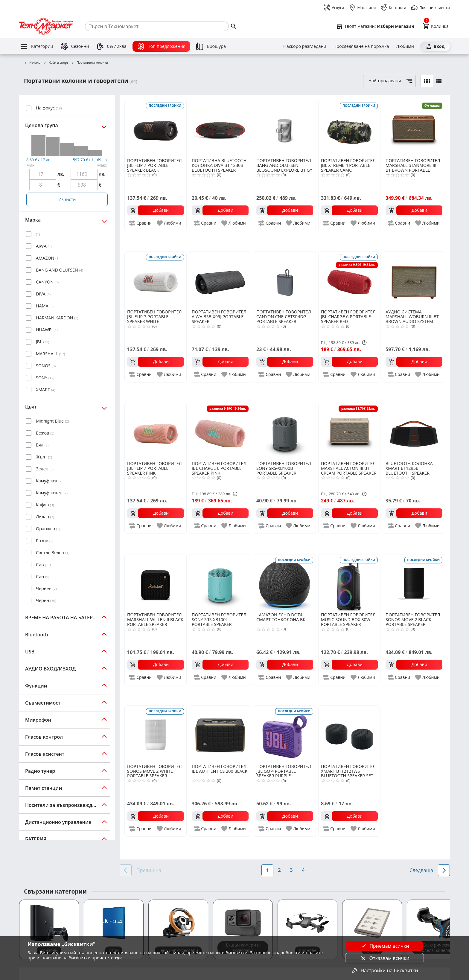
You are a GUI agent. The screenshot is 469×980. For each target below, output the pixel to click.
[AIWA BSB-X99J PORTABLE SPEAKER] (220, 280)
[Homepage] (46, 26)
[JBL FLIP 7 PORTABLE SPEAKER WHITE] (156, 280)
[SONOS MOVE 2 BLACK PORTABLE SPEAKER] (414, 583)
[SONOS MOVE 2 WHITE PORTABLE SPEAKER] (156, 734)
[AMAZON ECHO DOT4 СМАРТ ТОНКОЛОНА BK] (285, 583)
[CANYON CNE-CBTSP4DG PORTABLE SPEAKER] (285, 280)
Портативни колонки (90, 63)
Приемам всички (384, 946)
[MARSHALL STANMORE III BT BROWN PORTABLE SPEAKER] (414, 129)
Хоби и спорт (56, 63)
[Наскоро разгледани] (305, 46)
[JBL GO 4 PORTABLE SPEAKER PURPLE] (285, 734)
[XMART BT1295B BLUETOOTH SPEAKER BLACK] (414, 432)
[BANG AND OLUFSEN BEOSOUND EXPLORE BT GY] (285, 129)
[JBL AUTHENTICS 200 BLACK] (220, 734)
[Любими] (405, 46)
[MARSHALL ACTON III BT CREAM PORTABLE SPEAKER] (349, 432)
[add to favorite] (169, 223)
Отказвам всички (385, 958)
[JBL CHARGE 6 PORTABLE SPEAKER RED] (349, 280)
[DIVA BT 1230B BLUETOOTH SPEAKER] (220, 129)
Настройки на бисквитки (384, 970)
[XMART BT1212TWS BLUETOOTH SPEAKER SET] (349, 734)
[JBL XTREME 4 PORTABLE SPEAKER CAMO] (349, 129)
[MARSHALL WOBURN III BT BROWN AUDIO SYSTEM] (414, 280)
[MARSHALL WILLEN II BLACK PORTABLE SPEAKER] (156, 583)
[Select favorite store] (375, 26)
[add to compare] (141, 223)
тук (118, 958)
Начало (32, 63)
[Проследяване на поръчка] (361, 46)
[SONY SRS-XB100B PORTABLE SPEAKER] (285, 432)
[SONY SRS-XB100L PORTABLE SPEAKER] (220, 583)
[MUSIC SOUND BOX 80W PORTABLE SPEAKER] (349, 583)
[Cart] (436, 26)
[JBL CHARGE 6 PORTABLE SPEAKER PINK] (220, 432)
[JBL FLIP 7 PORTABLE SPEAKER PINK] (156, 432)
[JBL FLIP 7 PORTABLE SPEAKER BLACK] (156, 129)
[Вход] (435, 46)
